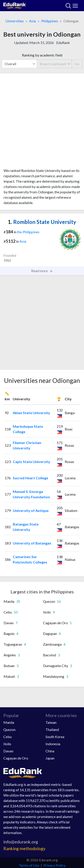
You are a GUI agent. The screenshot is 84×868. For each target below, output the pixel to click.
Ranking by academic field (42, 55)
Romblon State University (42, 222)
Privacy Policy (54, 865)
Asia (32, 21)
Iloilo (7, 744)
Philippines (50, 21)
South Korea (55, 737)
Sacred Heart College (30, 478)
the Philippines (28, 232)
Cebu (8, 737)
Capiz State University (31, 462)
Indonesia (53, 744)
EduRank (63, 43)
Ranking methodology (24, 848)
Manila (9, 722)
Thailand (52, 729)
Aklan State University (31, 413)
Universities (15, 21)
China (50, 751)
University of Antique (31, 510)
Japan (50, 758)
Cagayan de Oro (16, 758)
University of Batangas (32, 543)
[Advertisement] (42, 122)
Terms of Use (29, 865)
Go (77, 64)
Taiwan (51, 722)
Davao (8, 751)
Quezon (9, 729)
